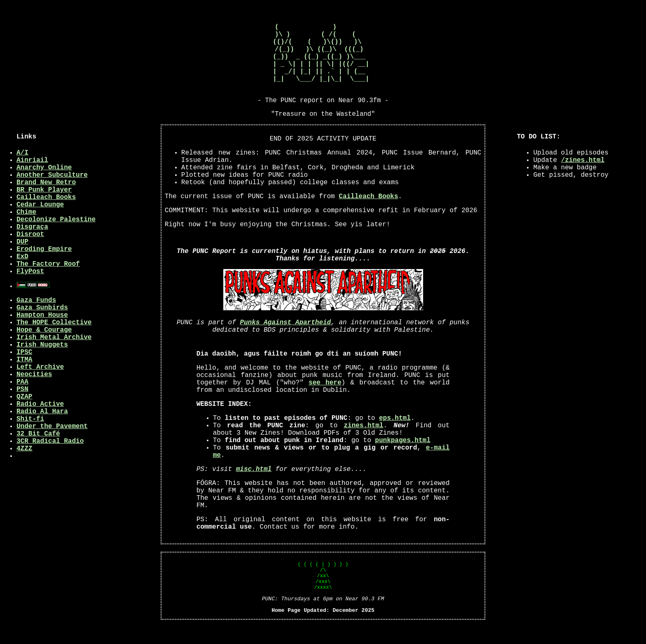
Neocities (34, 393)
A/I (22, 171)
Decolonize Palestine (56, 238)
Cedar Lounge (40, 223)
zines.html (363, 444)
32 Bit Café (38, 452)
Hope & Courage (44, 348)
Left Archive (40, 385)
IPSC (24, 370)
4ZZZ (24, 467)
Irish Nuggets (42, 363)
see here (325, 401)
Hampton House (42, 333)
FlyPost (30, 290)
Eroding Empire (44, 267)
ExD (22, 275)
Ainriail (32, 178)
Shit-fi (30, 437)
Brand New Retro (46, 201)
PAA (22, 400)
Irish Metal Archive (54, 356)
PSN (22, 407)
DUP (22, 260)
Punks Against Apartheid (285, 341)
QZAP (24, 415)
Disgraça (32, 245)
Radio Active (40, 422)
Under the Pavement (52, 445)
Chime (26, 230)
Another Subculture (52, 193)
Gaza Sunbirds (42, 326)
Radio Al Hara (42, 430)
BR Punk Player (44, 208)
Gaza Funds (36, 318)
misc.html (254, 487)
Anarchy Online (44, 186)
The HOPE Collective (54, 341)
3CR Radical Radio (50, 459)
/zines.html (583, 178)
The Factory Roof (48, 282)
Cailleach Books (46, 215)
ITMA (24, 378)
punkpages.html (403, 459)
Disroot (30, 253)
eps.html (395, 436)
